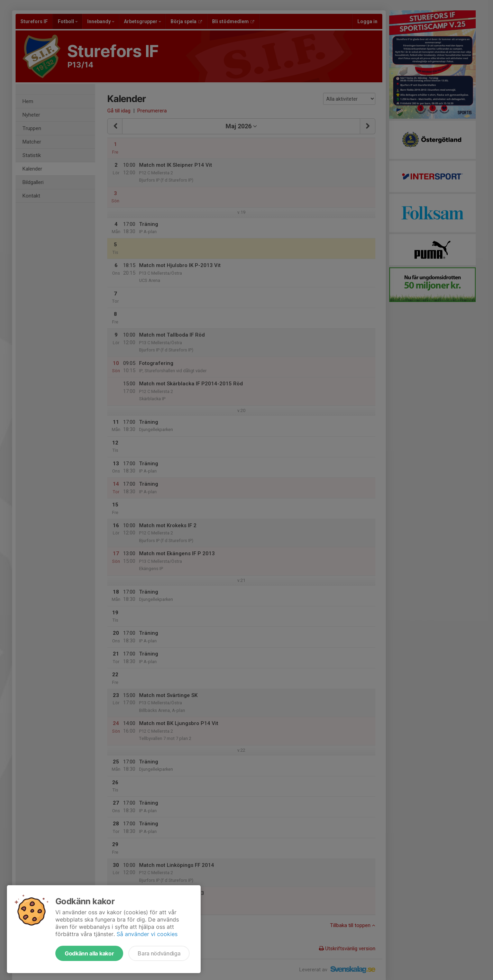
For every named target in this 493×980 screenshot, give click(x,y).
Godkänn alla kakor (89, 953)
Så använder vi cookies (147, 934)
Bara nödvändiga (159, 953)
